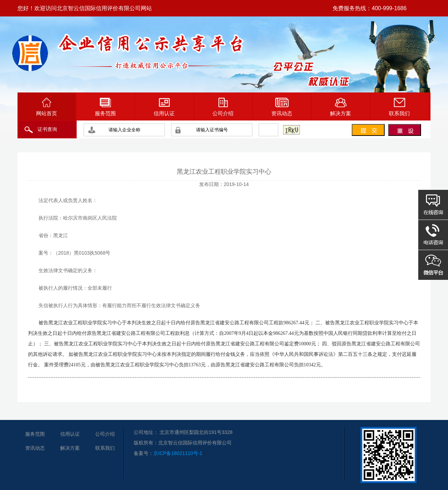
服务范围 (105, 107)
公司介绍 (223, 107)
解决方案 (341, 107)
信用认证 (164, 107)
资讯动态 (282, 107)
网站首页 (47, 107)
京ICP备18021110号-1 (178, 453)
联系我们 (399, 107)
